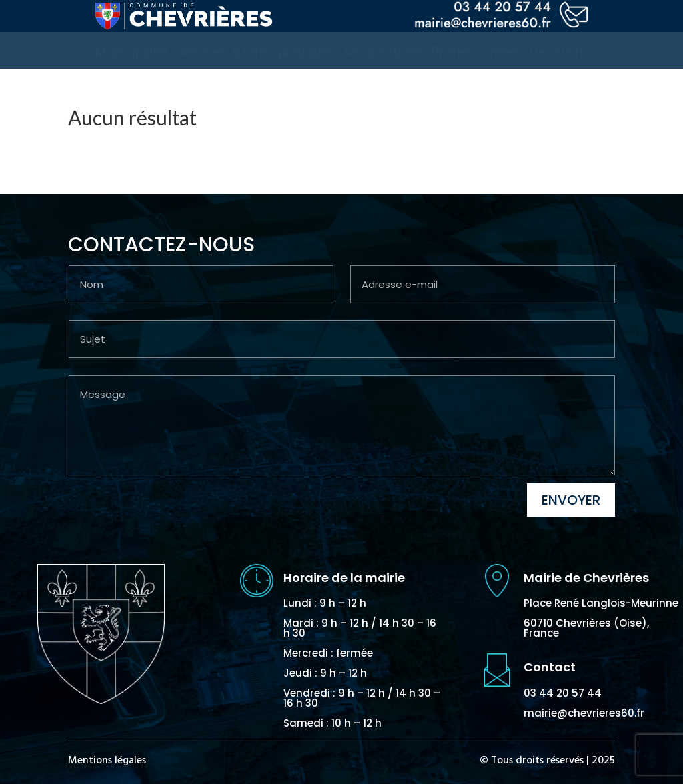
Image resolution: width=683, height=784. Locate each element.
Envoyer (571, 500)
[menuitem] (132, 52)
